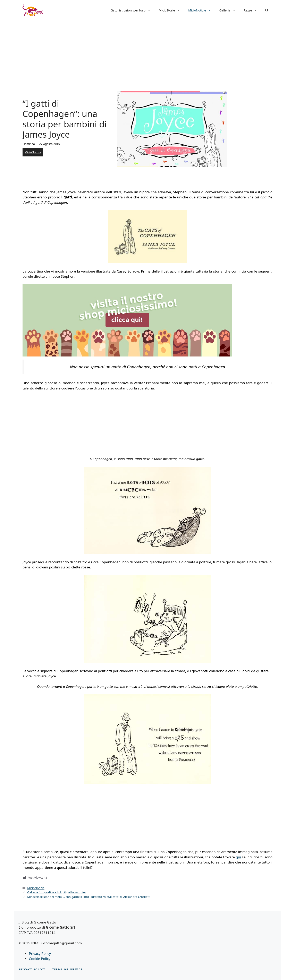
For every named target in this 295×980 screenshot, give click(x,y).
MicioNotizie (202, 10)
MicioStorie (171, 10)
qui (238, 857)
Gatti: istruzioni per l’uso (133, 10)
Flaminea (29, 144)
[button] (267, 10)
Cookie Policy (40, 959)
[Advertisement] (147, 51)
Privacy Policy (40, 953)
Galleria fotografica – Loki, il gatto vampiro (57, 892)
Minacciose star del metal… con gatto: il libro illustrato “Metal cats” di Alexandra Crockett (88, 897)
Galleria (230, 10)
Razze (252, 10)
